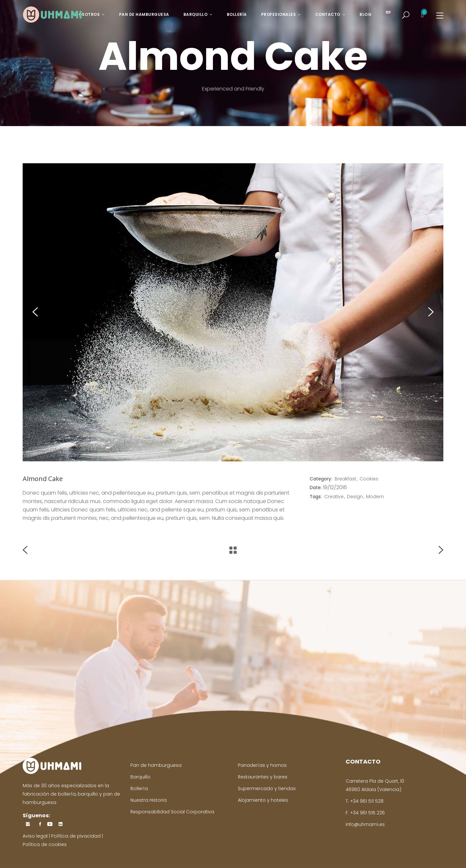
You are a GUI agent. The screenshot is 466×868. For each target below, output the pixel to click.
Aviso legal (35, 836)
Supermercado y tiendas (267, 788)
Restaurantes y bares (263, 777)
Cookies (369, 479)
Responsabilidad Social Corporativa (172, 812)
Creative (334, 497)
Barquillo (140, 777)
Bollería (139, 788)
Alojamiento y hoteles (263, 800)
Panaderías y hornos (262, 765)
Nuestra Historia (149, 800)
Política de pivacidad (76, 836)
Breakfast (345, 479)
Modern (375, 497)
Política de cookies (45, 844)
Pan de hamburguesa (156, 765)
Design (355, 497)
